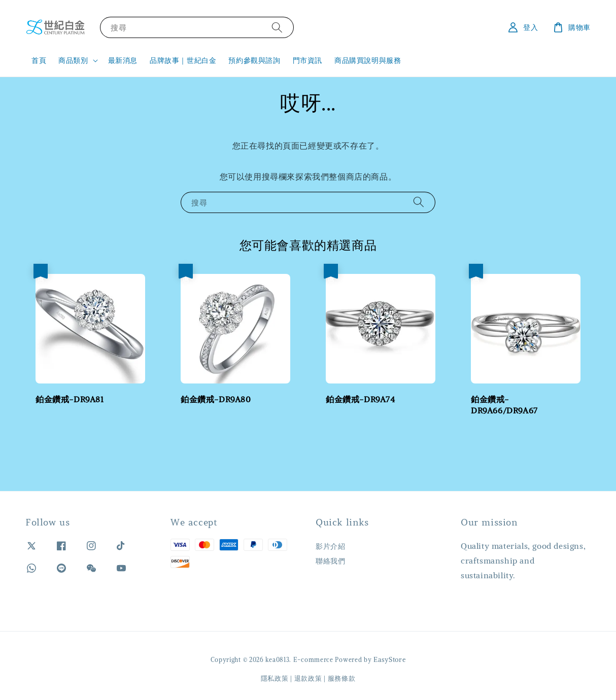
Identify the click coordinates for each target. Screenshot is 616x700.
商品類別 (73, 60)
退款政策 (308, 678)
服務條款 (342, 678)
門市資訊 (307, 60)
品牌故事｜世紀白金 (183, 60)
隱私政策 (275, 678)
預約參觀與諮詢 (254, 60)
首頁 (39, 60)
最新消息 (123, 60)
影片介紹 (330, 546)
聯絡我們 (330, 561)
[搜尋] (277, 27)
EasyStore (389, 660)
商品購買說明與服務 (368, 60)
